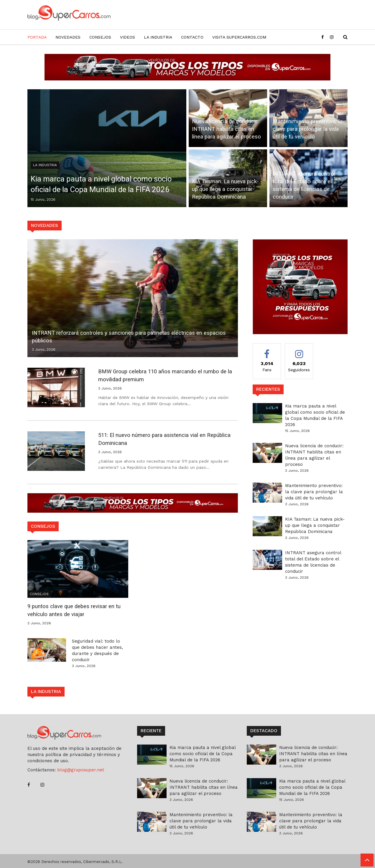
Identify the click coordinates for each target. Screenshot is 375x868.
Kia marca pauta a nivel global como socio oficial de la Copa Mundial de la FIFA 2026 (104, 183)
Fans (267, 361)
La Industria (158, 37)
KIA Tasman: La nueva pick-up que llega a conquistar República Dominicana (226, 189)
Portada (37, 37)
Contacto (192, 37)
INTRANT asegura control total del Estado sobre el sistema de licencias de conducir (305, 185)
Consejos (100, 37)
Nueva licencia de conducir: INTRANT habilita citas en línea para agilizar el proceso (227, 129)
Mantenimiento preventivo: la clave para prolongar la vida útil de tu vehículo (308, 129)
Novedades (68, 37)
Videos (128, 37)
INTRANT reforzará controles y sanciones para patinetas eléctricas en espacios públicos (131, 337)
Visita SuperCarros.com (239, 37)
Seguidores (299, 361)
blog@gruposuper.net (81, 770)
